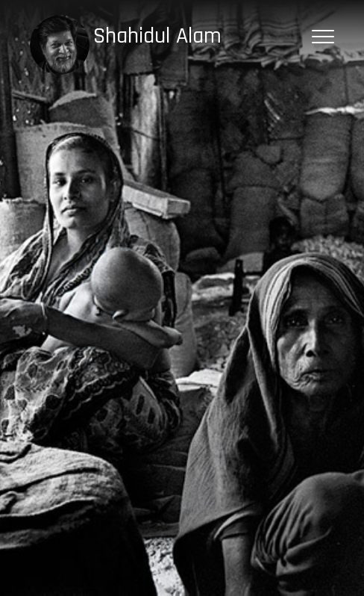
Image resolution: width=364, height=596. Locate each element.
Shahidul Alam (157, 36)
